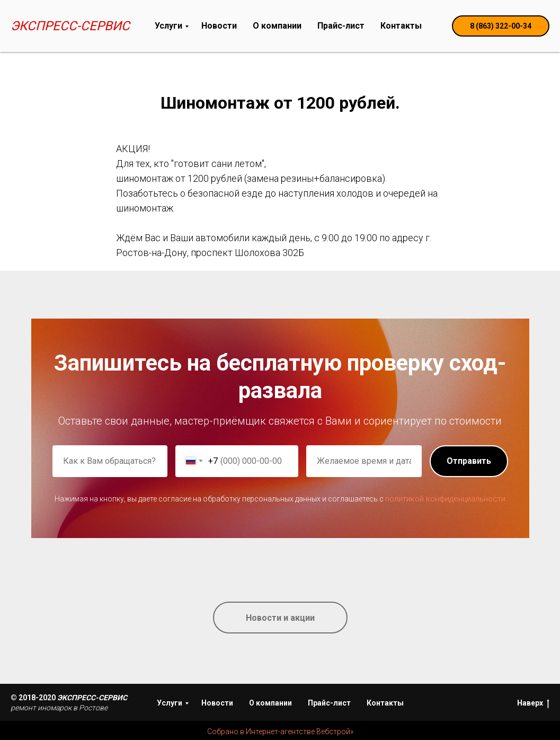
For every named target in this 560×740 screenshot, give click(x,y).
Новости (219, 26)
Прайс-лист (341, 26)
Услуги (168, 26)
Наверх (533, 703)
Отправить (469, 461)
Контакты (401, 26)
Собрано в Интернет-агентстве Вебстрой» (280, 732)
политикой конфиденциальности (445, 499)
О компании (277, 26)
